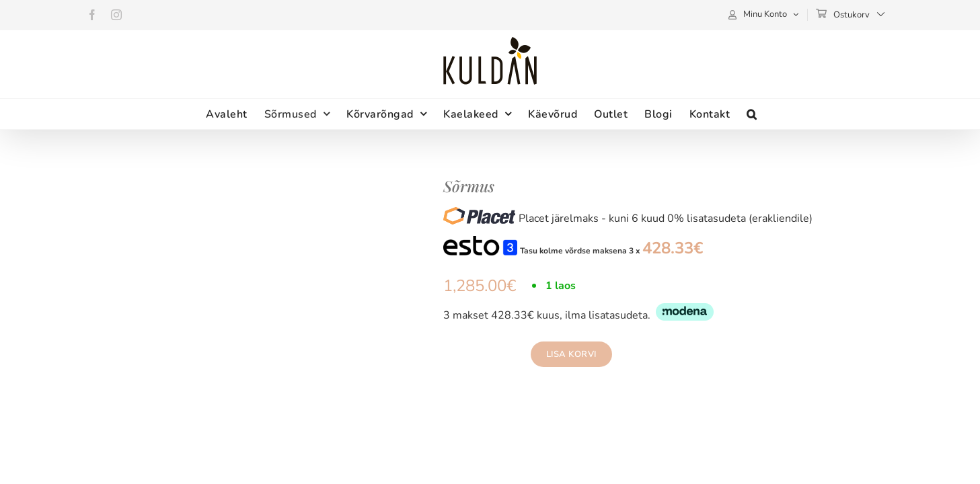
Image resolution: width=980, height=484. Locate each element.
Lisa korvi (571, 354)
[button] (815, 114)
